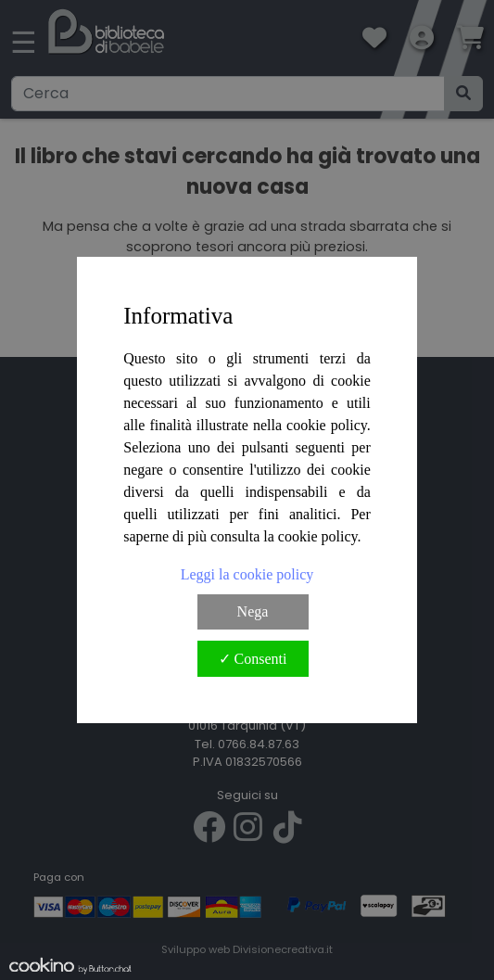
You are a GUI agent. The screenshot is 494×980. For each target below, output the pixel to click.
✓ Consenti (253, 659)
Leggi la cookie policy (247, 574)
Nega (253, 611)
